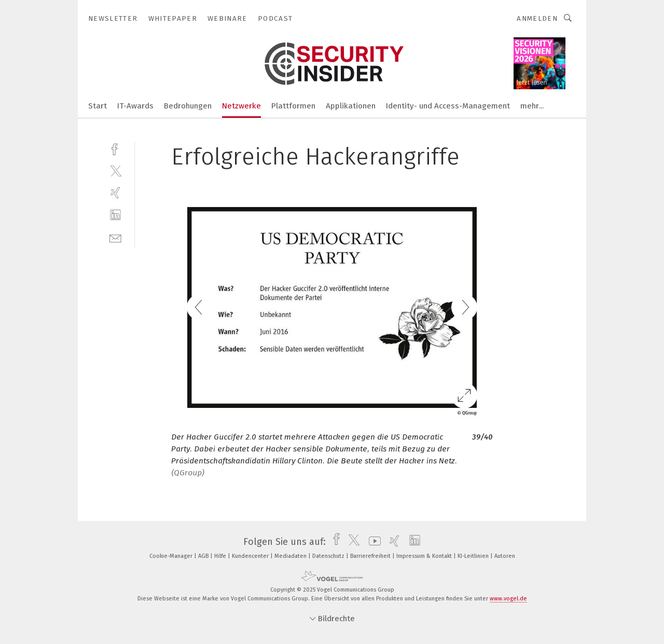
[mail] (115, 237)
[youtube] (372, 542)
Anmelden (537, 18)
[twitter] (115, 170)
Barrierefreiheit (371, 556)
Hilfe (221, 556)
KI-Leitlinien (474, 556)
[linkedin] (115, 215)
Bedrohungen (188, 106)
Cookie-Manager (172, 556)
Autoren (505, 556)
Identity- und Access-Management (448, 106)
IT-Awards (135, 106)
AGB (204, 556)
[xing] (115, 193)
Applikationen (351, 106)
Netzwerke (241, 106)
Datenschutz (329, 556)
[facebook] (115, 148)
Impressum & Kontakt (425, 556)
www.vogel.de (508, 599)
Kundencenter (251, 556)
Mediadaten (291, 556)
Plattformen (293, 106)
